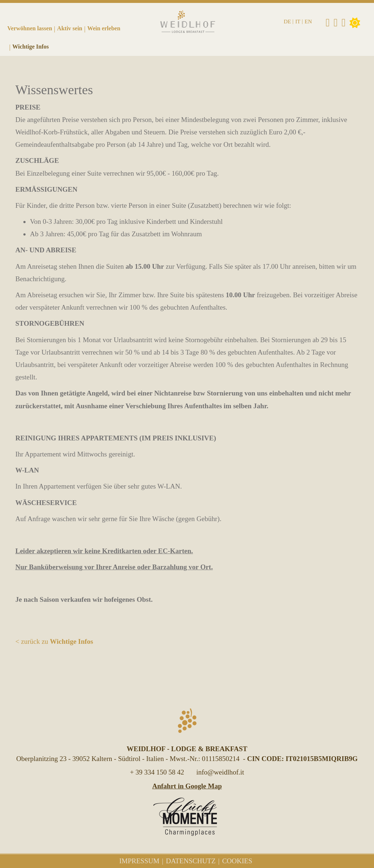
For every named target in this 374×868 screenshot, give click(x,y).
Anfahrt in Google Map (187, 786)
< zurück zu (54, 641)
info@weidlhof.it (220, 772)
